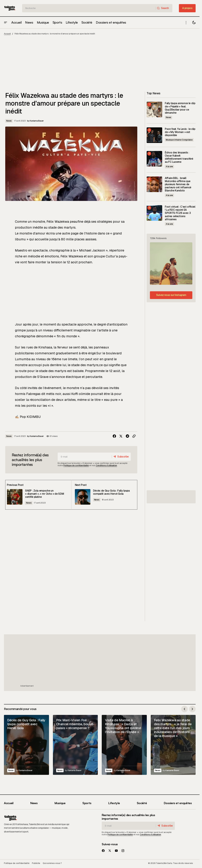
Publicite (36, 863)
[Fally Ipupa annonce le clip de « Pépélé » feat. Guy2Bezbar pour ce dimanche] (154, 109)
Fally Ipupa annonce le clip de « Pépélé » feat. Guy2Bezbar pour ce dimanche (180, 108)
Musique (60, 803)
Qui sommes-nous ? (52, 863)
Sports (87, 803)
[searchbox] (89, 8)
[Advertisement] (101, 65)
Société (142, 803)
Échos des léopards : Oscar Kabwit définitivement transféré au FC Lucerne (179, 157)
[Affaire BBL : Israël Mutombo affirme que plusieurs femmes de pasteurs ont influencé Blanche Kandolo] (154, 184)
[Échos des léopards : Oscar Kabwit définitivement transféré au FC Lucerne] (154, 159)
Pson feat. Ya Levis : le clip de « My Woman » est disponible (180, 132)
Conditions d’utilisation (106, 466)
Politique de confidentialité (76, 466)
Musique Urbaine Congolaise (179, 140)
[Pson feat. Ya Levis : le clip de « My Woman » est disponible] (154, 135)
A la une (169, 167)
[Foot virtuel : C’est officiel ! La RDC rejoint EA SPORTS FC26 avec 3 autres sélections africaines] (154, 213)
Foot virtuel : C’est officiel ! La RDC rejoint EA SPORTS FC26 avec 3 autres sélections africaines (180, 213)
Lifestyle (114, 803)
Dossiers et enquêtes (178, 803)
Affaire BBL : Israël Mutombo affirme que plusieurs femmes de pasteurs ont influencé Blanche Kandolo (178, 184)
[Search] (164, 8)
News (9, 121)
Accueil (7, 34)
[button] (6, 23)
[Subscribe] (120, 457)
